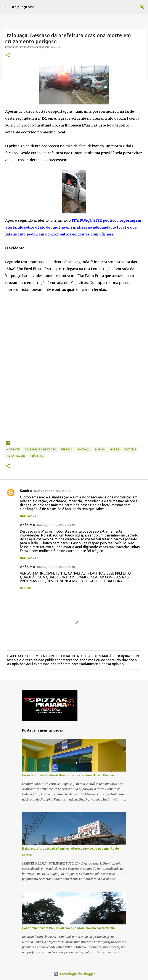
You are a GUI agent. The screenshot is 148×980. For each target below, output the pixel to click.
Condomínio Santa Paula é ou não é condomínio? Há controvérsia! (69, 928)
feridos (67, 449)
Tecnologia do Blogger (74, 974)
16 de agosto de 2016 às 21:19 (56, 525)
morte (114, 449)
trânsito (37, 456)
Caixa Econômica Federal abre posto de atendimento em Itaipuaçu (69, 775)
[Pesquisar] (142, 7)
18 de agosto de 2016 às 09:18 (56, 567)
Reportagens (16, 456)
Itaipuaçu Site (23, 7)
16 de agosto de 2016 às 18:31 (53, 491)
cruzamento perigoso (40, 449)
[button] (8, 56)
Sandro (26, 491)
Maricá (100, 449)
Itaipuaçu (84, 449)
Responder (29, 516)
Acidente (13, 449)
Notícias (130, 449)
